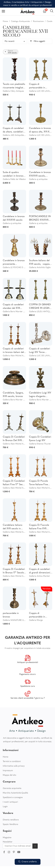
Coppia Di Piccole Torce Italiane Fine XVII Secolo (38, 483)
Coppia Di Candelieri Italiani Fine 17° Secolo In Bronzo (14, 483)
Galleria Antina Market (39, 576)
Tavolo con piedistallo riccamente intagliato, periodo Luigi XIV (14, 86)
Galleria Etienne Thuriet (40, 444)
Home (5, 744)
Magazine (7, 824)
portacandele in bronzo (11, 615)
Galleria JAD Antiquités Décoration (19, 135)
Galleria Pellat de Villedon (14, 179)
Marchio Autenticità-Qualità (15, 780)
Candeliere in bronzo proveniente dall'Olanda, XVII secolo (14, 263)
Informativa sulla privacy (14, 753)
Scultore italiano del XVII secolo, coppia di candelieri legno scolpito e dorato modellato (41, 263)
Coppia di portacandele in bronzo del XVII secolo (41, 615)
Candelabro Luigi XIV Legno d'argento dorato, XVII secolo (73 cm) (40, 395)
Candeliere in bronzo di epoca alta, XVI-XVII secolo (41, 130)
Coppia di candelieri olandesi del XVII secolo (13, 307)
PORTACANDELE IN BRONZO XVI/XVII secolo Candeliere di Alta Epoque (40, 219)
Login (5, 793)
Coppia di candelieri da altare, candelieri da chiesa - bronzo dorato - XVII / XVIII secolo (13, 130)
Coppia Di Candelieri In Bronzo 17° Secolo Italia (14, 571)
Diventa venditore (11, 806)
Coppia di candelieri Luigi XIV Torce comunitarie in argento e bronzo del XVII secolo (40, 351)
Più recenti (10, 41)
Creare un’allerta (27, 862)
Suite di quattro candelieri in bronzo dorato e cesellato (13, 174)
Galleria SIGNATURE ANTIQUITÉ (18, 620)
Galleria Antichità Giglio (40, 268)
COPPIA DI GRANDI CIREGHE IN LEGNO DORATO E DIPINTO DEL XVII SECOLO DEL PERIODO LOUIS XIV (41, 307)
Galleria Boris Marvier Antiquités (18, 312)
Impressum (8, 757)
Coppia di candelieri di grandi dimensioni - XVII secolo (40, 571)
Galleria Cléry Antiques (13, 91)
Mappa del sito (9, 762)
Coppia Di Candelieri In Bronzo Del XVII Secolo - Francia (14, 439)
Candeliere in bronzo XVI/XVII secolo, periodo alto (40, 174)
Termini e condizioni (12, 748)
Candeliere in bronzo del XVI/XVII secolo (14, 218)
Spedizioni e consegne (13, 784)
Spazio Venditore (10, 811)
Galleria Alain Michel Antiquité (16, 356)
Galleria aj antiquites (38, 179)
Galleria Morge (36, 620)
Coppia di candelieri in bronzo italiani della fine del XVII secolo (14, 351)
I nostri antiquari (10, 789)
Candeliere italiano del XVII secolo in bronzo (13, 527)
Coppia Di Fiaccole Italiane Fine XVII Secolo (39, 527)
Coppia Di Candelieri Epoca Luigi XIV (40, 439)
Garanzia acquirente (12, 775)
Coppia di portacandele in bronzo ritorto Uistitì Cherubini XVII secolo (40, 86)
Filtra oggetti (37, 41)
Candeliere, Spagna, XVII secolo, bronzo (13, 395)
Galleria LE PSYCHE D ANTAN (17, 268)
